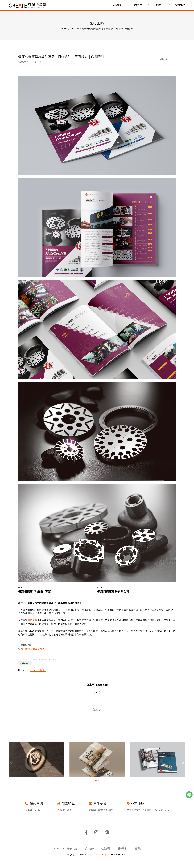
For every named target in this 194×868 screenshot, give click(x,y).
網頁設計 (138, 848)
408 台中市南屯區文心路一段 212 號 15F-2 (148, 810)
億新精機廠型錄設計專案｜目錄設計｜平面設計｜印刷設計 (107, 29)
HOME (64, 29)
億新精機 (32, 620)
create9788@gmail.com (101, 810)
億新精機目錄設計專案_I (34, 649)
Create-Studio (38, 670)
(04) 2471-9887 (64, 810)
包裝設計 (108, 848)
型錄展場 (124, 848)
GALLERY (75, 29)
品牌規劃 (92, 848)
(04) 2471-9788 (33, 810)
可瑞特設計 (75, 848)
